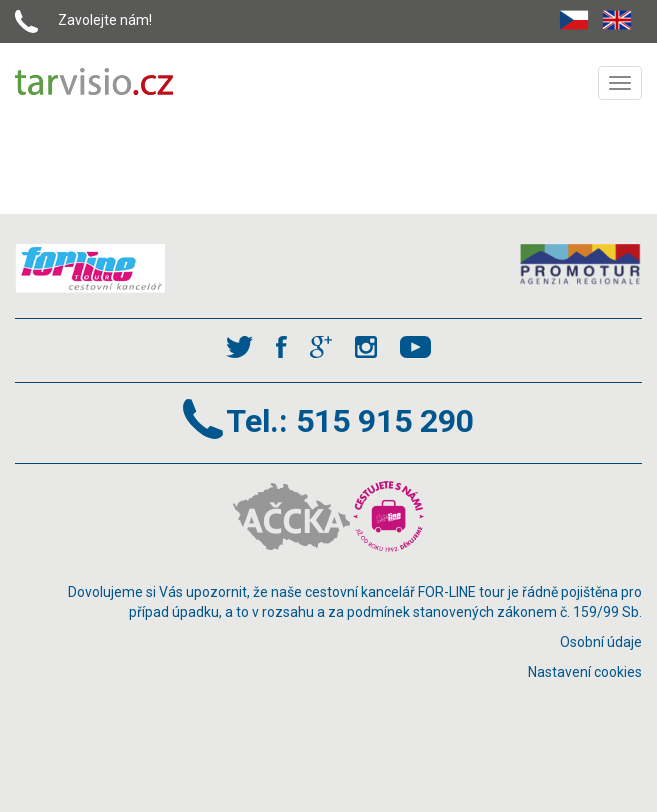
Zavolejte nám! (105, 20)
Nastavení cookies (585, 672)
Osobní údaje (601, 642)
